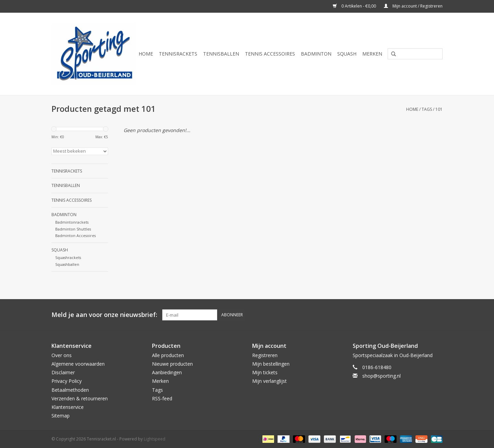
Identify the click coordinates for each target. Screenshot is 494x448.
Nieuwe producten (172, 364)
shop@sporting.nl (381, 376)
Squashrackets (68, 257)
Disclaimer (63, 372)
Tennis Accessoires (270, 54)
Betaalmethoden (70, 390)
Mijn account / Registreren (413, 6)
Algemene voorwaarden (78, 364)
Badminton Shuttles (73, 229)
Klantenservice (68, 407)
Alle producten (168, 355)
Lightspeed (155, 439)
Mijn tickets (265, 372)
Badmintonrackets (72, 222)
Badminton (316, 54)
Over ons (62, 355)
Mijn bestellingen (271, 364)
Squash (347, 54)
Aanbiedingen (167, 372)
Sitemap (61, 416)
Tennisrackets (178, 54)
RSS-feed (162, 398)
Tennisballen (221, 54)
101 (439, 109)
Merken (372, 54)
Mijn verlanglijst (269, 381)
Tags (427, 109)
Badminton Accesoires (75, 235)
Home (146, 54)
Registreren (265, 355)
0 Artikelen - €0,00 (355, 6)
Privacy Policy (67, 381)
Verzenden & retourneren (80, 398)
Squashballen (67, 264)
